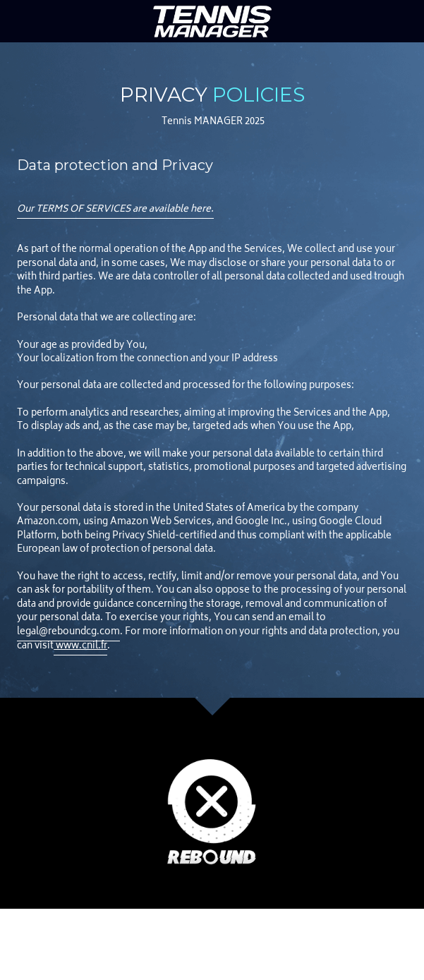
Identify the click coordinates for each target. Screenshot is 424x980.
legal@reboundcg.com (68, 633)
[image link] (212, 20)
